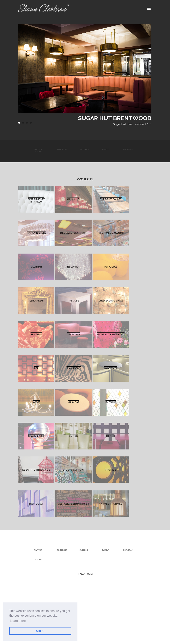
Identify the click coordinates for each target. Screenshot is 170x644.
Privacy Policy (85, 574)
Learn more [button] (18, 621)
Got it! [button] (40, 631)
